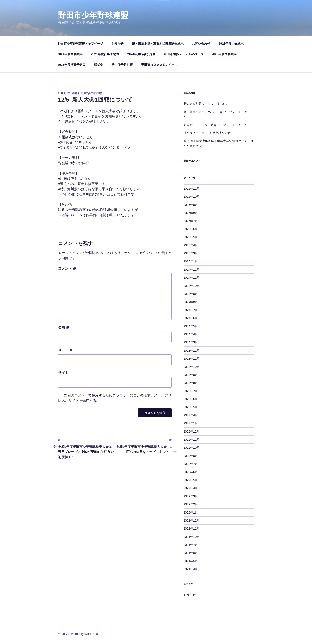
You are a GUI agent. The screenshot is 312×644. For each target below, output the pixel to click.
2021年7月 (191, 545)
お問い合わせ (201, 44)
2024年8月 (191, 302)
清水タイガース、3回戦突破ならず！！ (210, 133)
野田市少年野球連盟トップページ (80, 44)
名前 (64, 328)
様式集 (99, 65)
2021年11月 (192, 529)
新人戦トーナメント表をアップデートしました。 (217, 125)
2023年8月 (191, 383)
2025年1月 (191, 261)
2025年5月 (191, 237)
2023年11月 (192, 359)
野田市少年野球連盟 (93, 15)
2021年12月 (192, 521)
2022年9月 (191, 456)
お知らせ (117, 44)
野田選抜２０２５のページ (159, 65)
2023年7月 (191, 391)
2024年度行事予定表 (141, 54)
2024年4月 (191, 334)
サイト (63, 373)
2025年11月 (192, 189)
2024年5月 (191, 326)
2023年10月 (192, 367)
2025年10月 (192, 197)
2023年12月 (192, 351)
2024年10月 (192, 286)
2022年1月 (191, 513)
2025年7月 (191, 221)
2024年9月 (191, 294)
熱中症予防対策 (122, 65)
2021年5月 (191, 561)
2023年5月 (191, 407)
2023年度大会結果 (231, 44)
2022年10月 (192, 448)
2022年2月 (191, 504)
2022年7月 (191, 464)
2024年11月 (192, 278)
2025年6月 (191, 229)
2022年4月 (191, 488)
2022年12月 (192, 432)
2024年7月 (191, 310)
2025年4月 (191, 245)
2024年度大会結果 (70, 54)
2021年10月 (192, 537)
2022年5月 (191, 480)
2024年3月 (191, 342)
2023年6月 (191, 399)
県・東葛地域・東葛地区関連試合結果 (158, 44)
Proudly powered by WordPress (78, 634)
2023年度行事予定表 (105, 54)
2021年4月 (191, 569)
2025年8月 (191, 213)
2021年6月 (191, 553)
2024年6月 (191, 318)
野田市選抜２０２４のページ (184, 54)
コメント (67, 268)
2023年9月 (191, 375)
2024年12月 (192, 270)
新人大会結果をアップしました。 (206, 104)
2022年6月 (191, 472)
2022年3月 (191, 496)
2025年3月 (191, 253)
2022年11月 (192, 440)
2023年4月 (191, 415)
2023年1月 (191, 423)
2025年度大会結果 (224, 54)
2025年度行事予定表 (72, 65)
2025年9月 (191, 205)
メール (65, 350)
